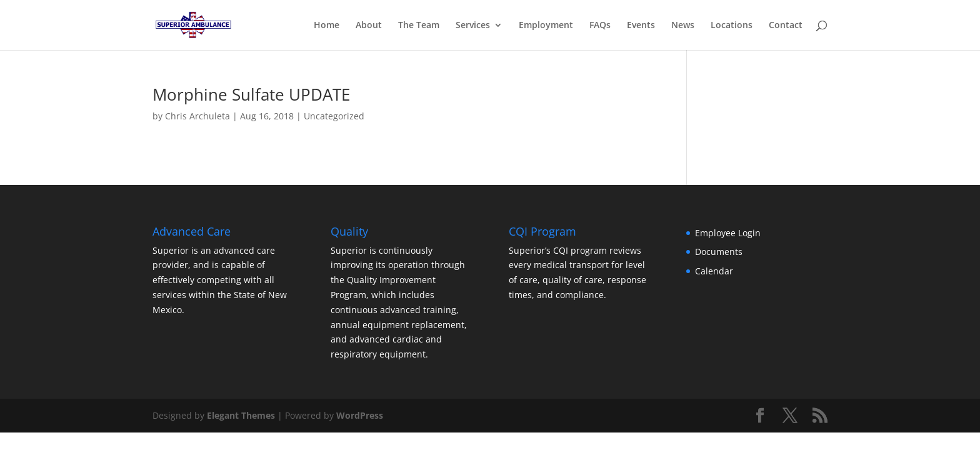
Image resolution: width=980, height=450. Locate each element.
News (683, 26)
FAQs (600, 26)
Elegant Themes (241, 415)
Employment (546, 26)
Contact (786, 26)
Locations (732, 26)
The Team (419, 26)
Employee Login (728, 233)
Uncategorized (334, 116)
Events (641, 26)
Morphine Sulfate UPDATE (251, 94)
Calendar (714, 271)
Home (327, 26)
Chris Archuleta (197, 116)
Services (473, 26)
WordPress (360, 415)
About (369, 26)
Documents (719, 252)
